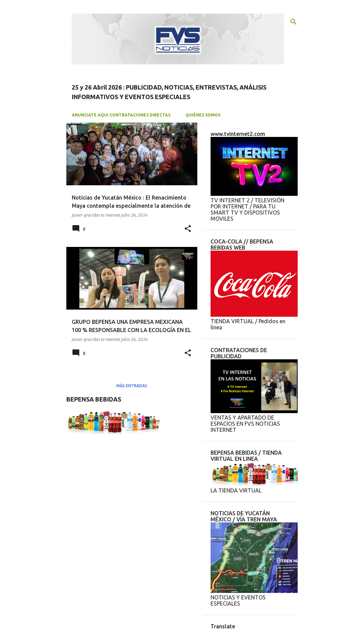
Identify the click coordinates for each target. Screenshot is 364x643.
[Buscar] (294, 22)
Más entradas (132, 386)
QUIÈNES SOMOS (203, 115)
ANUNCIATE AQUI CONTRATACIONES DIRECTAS (121, 115)
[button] (188, 229)
